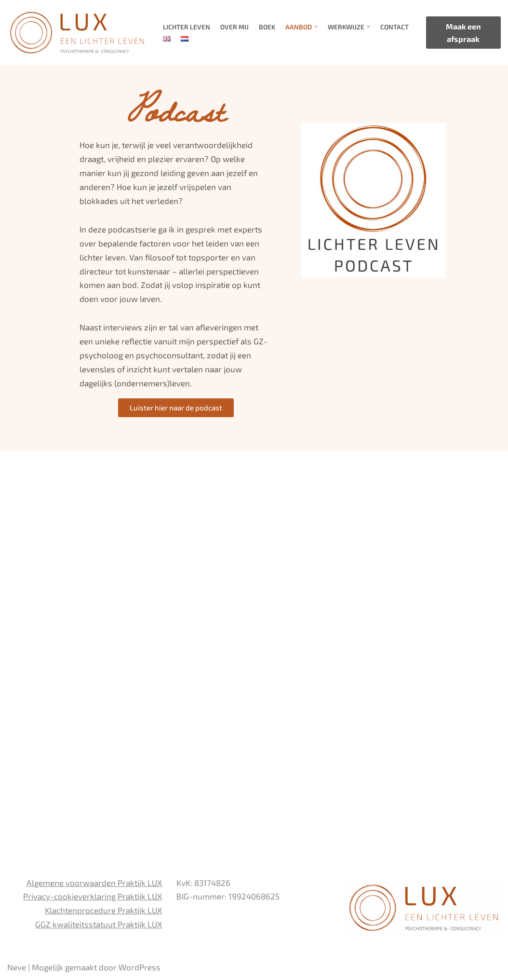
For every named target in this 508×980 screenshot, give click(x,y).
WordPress (140, 967)
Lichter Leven (187, 27)
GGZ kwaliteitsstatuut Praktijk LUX (99, 924)
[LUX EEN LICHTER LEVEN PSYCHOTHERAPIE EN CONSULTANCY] (77, 33)
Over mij (234, 27)
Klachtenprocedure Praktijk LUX (103, 910)
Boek (267, 27)
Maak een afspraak (463, 33)
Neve (17, 967)
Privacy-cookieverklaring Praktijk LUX (93, 896)
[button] (316, 27)
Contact (394, 27)
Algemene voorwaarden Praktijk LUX (94, 883)
